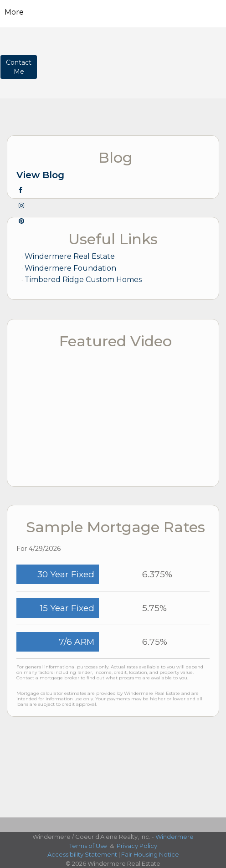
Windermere (175, 837)
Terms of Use (88, 846)
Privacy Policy (137, 846)
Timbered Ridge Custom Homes (83, 280)
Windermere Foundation (70, 268)
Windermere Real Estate (70, 256)
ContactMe (19, 67)
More (14, 12)
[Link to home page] (113, 12)
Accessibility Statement (82, 854)
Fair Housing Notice (150, 854)
